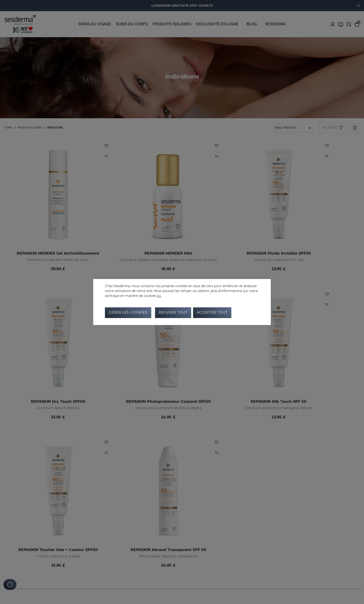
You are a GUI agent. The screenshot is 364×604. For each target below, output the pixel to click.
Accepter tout (212, 313)
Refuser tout (173, 313)
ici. (159, 295)
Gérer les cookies (128, 313)
